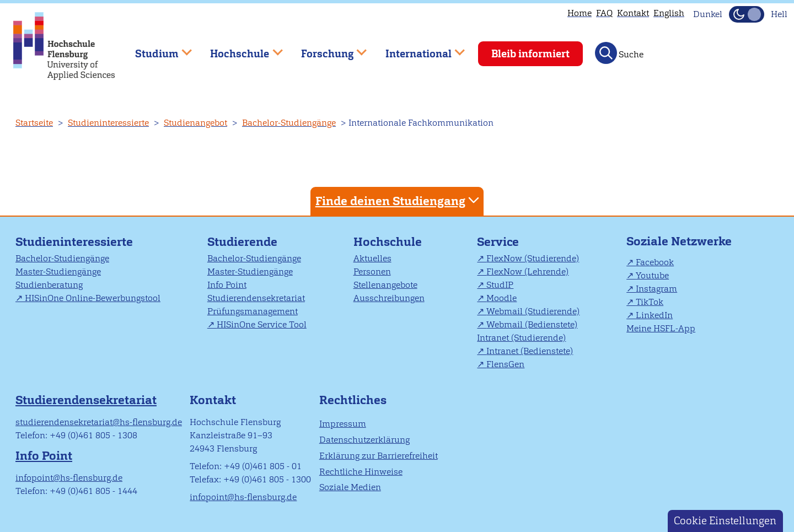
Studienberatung (49, 285)
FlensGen (505, 364)
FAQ (604, 13)
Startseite (34, 123)
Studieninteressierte (108, 123)
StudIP (500, 285)
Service (498, 242)
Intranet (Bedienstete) (530, 351)
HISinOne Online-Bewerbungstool (93, 298)
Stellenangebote (385, 285)
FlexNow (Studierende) (533, 258)
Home (580, 13)
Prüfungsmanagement (253, 311)
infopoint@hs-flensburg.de (69, 478)
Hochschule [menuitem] (239, 49)
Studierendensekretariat (256, 298)
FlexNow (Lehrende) (527, 272)
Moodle (501, 298)
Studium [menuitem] (155, 49)
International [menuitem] (417, 49)
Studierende (242, 242)
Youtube (652, 275)
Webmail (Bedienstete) (532, 324)
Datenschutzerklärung (364, 440)
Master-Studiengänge (58, 272)
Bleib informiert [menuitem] (530, 54)
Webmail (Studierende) (533, 311)
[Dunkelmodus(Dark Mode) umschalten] (747, 14)
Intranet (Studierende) (521, 338)
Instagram (656, 289)
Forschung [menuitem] (326, 49)
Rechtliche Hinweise (361, 472)
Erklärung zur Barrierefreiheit (379, 456)
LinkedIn (654, 315)
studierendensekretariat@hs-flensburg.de (99, 422)
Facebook (655, 262)
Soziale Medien (350, 487)
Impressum (343, 424)
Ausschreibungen (389, 298)
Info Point (227, 285)
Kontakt (633, 13)
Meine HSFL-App (661, 328)
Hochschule (388, 242)
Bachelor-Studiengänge (289, 123)
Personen (372, 272)
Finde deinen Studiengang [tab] (399, 200)
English (669, 13)
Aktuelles (372, 258)
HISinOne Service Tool (262, 324)
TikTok (650, 302)
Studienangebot (195, 123)
